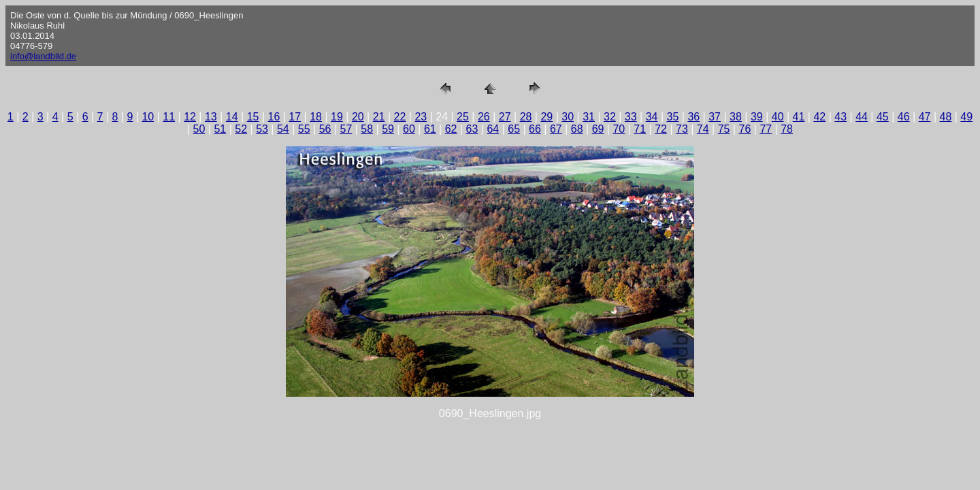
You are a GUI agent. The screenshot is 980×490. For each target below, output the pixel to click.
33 (631, 117)
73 (682, 129)
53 (262, 129)
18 (316, 117)
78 (787, 129)
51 (220, 129)
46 (904, 117)
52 (241, 129)
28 (526, 117)
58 (367, 129)
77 (766, 129)
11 (169, 117)
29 (546, 117)
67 (556, 129)
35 (673, 117)
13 (211, 117)
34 (652, 117)
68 (577, 129)
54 (283, 129)
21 (379, 117)
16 (274, 117)
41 (799, 117)
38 (736, 117)
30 (568, 117)
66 (535, 129)
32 (610, 117)
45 (883, 117)
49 (966, 117)
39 (757, 117)
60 (409, 129)
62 (451, 129)
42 (819, 117)
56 (325, 129)
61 (430, 129)
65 (514, 129)
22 (400, 117)
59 (388, 129)
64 (493, 129)
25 (463, 117)
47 (925, 117)
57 (346, 129)
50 (199, 129)
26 (484, 117)
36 (693, 117)
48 (946, 117)
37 (715, 117)
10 (148, 117)
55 (304, 129)
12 (190, 117)
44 (862, 117)
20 (358, 117)
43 (840, 117)
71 (640, 129)
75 (724, 129)
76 (745, 129)
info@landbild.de (43, 56)
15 (253, 117)
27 (505, 117)
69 (598, 129)
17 (295, 117)
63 (472, 129)
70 (619, 129)
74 (703, 129)
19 (337, 117)
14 (232, 117)
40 (778, 117)
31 (589, 117)
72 (661, 129)
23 (421, 117)
